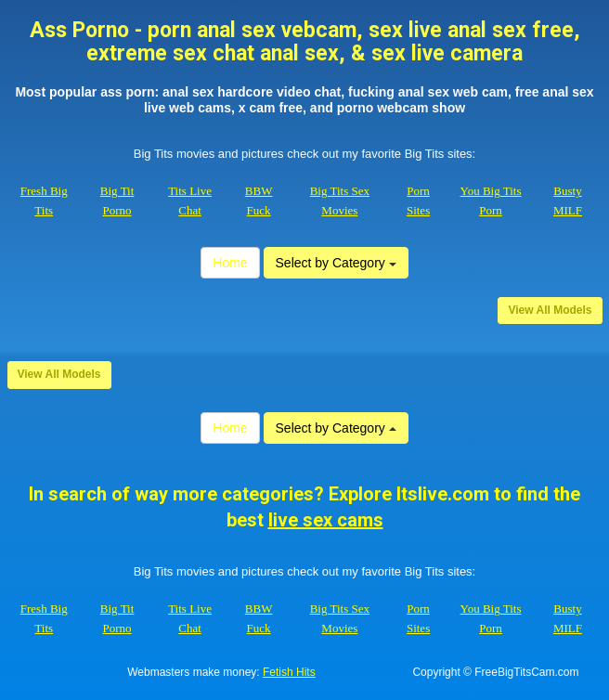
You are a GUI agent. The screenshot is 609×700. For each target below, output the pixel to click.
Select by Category (336, 263)
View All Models (550, 310)
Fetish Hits (289, 672)
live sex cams (326, 520)
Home (230, 263)
